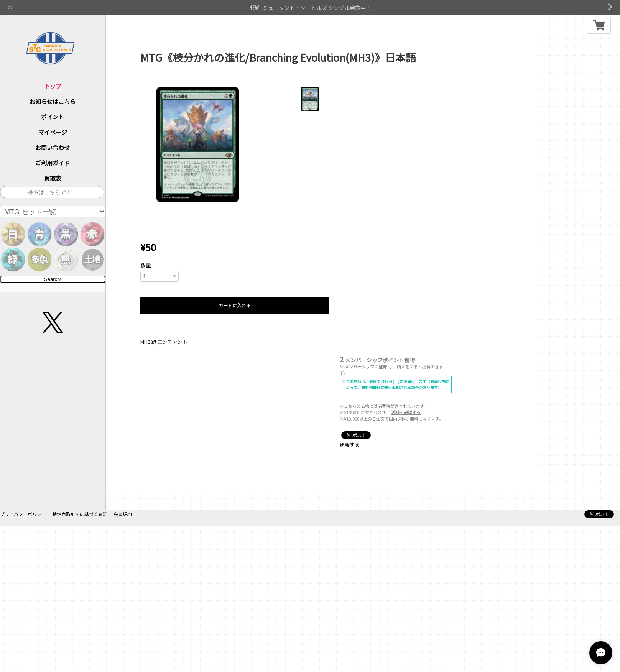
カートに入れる (235, 306)
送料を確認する (406, 412)
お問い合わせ (53, 147)
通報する (350, 444)
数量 (146, 265)
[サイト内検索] (52, 192)
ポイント (53, 117)
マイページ (53, 132)
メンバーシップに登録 (366, 366)
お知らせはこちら (53, 101)
